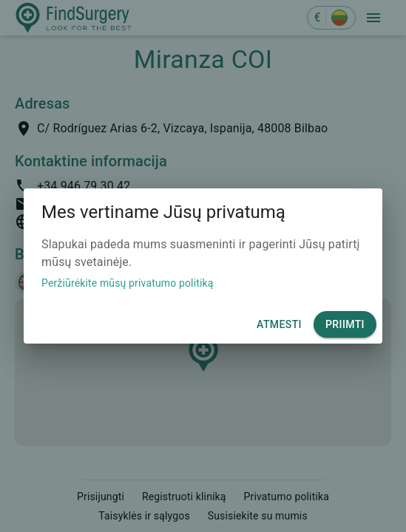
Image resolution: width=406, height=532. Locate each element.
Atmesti (279, 325)
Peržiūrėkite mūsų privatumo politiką (128, 283)
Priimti (345, 325)
